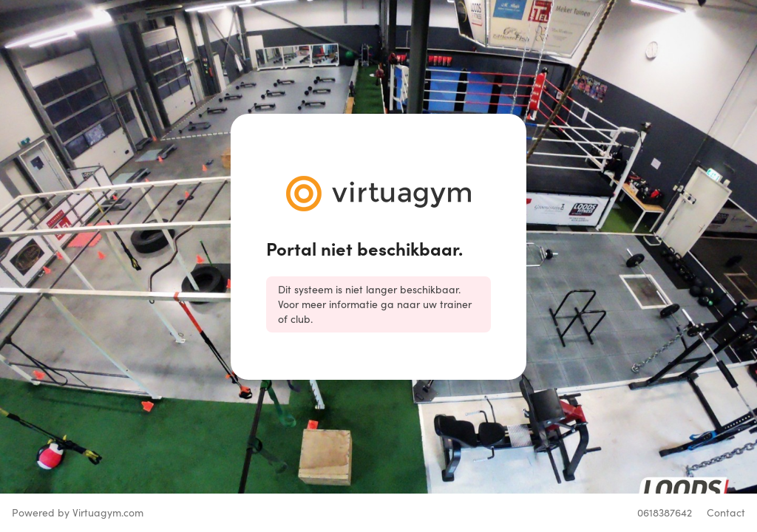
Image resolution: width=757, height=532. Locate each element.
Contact (726, 512)
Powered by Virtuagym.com (78, 512)
